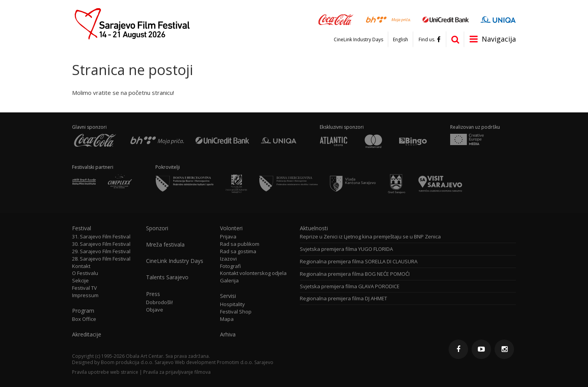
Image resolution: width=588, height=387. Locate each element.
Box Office (84, 319)
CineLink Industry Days (358, 40)
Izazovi (228, 259)
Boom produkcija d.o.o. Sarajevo (137, 362)
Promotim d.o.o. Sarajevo (245, 362)
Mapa (227, 319)
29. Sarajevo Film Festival (101, 251)
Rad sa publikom (240, 244)
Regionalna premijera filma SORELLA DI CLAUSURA (359, 262)
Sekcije (80, 281)
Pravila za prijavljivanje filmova (177, 372)
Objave (155, 310)
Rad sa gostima (238, 251)
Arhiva (228, 334)
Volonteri (231, 228)
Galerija (229, 281)
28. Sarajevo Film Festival (101, 259)
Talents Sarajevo (167, 277)
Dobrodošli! (159, 302)
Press (153, 294)
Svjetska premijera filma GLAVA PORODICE (350, 286)
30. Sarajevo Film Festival (101, 244)
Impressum (85, 295)
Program (83, 311)
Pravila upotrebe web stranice (105, 372)
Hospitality (232, 304)
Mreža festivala (165, 245)
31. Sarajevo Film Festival (101, 237)
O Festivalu (85, 273)
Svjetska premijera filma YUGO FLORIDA (346, 249)
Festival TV (85, 288)
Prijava (228, 237)
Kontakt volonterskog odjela (253, 273)
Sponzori (157, 228)
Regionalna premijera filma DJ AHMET (343, 299)
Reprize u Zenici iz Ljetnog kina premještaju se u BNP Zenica (370, 237)
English (401, 40)
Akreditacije (87, 334)
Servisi (228, 296)
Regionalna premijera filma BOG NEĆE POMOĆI (355, 274)
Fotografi (231, 266)
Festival (82, 228)
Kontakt (81, 266)
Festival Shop (236, 312)
